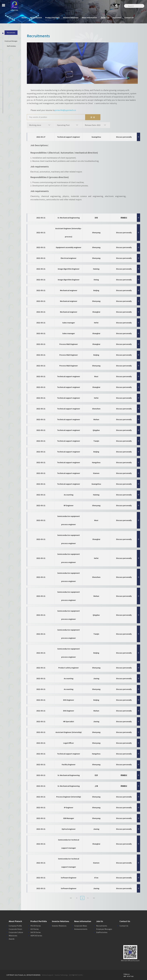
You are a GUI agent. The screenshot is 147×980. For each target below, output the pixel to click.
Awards (12, 939)
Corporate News (81, 926)
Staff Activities (102, 932)
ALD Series (35, 929)
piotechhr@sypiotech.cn (65, 110)
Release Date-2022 (93, 125)
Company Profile (15, 926)
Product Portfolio (52, 18)
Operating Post (63, 125)
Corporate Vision (15, 929)
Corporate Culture (16, 932)
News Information (89, 18)
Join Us (105, 17)
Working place (35, 125)
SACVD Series (36, 932)
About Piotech (36, 18)
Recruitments (102, 926)
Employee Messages (104, 929)
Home (24, 18)
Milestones (13, 936)
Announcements (81, 929)
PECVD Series (36, 926)
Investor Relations (71, 18)
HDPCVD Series (36, 936)
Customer (117, 18)
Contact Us (129, 18)
